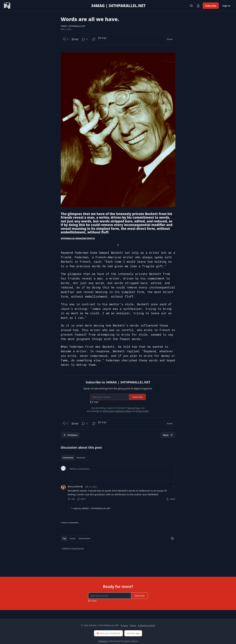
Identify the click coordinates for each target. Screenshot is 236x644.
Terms (133, 625)
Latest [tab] (72, 538)
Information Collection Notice (117, 411)
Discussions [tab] (84, 538)
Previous (70, 435)
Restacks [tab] (81, 458)
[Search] (191, 6)
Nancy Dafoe (74, 486)
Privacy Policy (142, 411)
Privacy (124, 625)
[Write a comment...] (122, 473)
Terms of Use (133, 408)
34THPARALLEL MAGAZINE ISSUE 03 (78, 238)
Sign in (226, 6)
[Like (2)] (66, 39)
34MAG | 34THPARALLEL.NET (73, 26)
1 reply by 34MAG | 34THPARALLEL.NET (91, 508)
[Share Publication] (198, 6)
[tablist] (74, 458)
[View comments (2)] (85, 39)
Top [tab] (64, 538)
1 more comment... (70, 522)
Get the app (133, 633)
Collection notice (146, 625)
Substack (103, 641)
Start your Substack (108, 633)
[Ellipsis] (174, 486)
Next (168, 435)
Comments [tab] (68, 458)
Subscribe (211, 6)
